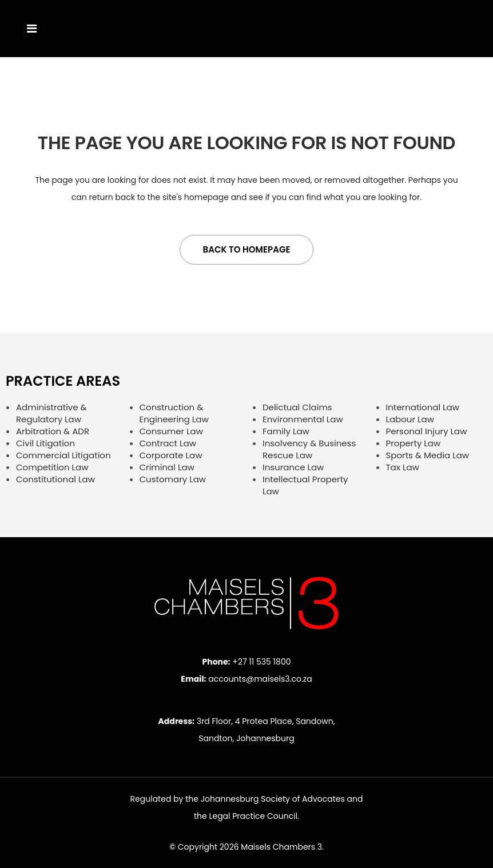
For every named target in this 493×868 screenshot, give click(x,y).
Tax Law (403, 467)
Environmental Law (303, 419)
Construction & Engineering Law (174, 413)
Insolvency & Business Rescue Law (309, 449)
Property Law (414, 443)
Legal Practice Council (253, 816)
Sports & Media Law (428, 455)
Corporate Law (171, 455)
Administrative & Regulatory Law (51, 413)
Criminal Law (167, 467)
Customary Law (173, 479)
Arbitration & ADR (53, 431)
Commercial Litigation (63, 455)
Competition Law (52, 467)
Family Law (286, 431)
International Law (423, 407)
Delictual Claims (297, 407)
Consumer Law (171, 431)
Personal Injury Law (427, 431)
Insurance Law (293, 467)
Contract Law (168, 443)
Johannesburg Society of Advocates (273, 799)
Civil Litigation (45, 443)
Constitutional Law (55, 479)
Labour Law (410, 419)
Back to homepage (247, 249)
